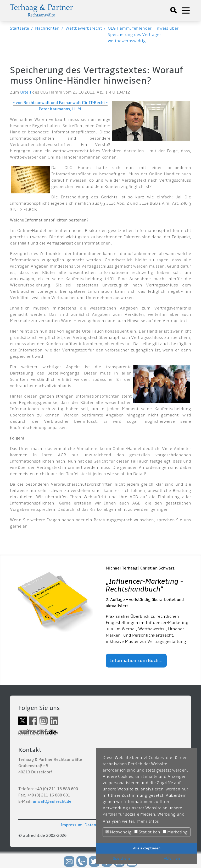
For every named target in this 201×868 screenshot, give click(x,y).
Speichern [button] (121, 858)
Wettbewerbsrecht (84, 28)
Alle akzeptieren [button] (147, 848)
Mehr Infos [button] (148, 821)
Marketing (175, 832)
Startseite (19, 28)
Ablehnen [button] (172, 858)
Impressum (71, 825)
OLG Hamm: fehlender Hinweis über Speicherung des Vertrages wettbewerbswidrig (143, 35)
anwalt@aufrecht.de (52, 801)
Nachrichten (47, 28)
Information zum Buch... (136, 661)
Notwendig (119, 832)
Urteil (26, 92)
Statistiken (147, 832)
